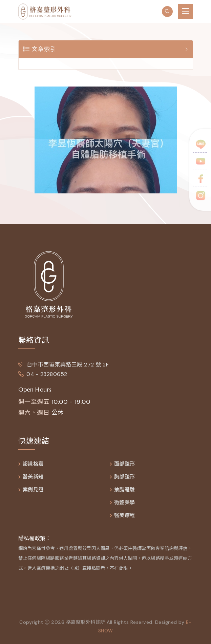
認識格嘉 (33, 464)
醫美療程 (125, 516)
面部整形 (125, 464)
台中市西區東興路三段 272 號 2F (64, 365)
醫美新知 (33, 477)
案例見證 (33, 490)
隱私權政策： (35, 538)
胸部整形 (125, 477)
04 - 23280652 (43, 374)
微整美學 (125, 503)
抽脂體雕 (125, 490)
